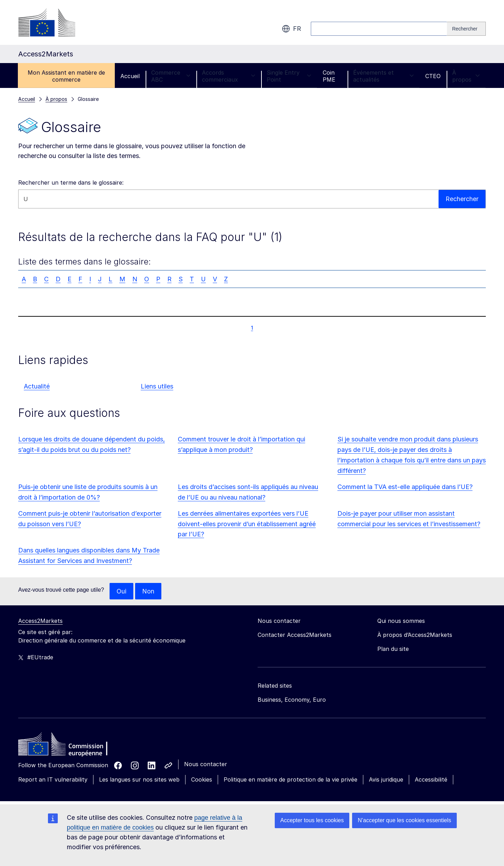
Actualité (37, 386)
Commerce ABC (171, 76)
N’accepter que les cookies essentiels (404, 820)
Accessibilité (431, 780)
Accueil (130, 76)
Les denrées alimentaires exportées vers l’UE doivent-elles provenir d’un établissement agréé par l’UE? (247, 524)
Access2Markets (40, 621)
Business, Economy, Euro (292, 700)
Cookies (202, 780)
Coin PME (329, 76)
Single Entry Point (289, 76)
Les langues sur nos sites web (139, 780)
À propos (466, 76)
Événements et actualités (383, 76)
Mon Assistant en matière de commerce (66, 76)
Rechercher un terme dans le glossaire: (71, 183)
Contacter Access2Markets (295, 635)
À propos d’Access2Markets (415, 635)
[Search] (466, 29)
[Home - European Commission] (69, 746)
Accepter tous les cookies (312, 820)
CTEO (433, 76)
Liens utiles (157, 386)
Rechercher (462, 199)
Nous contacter (206, 764)
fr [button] (291, 29)
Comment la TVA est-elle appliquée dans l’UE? (405, 487)
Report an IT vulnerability (53, 780)
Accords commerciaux (229, 76)
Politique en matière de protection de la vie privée (290, 780)
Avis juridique (386, 780)
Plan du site (393, 649)
